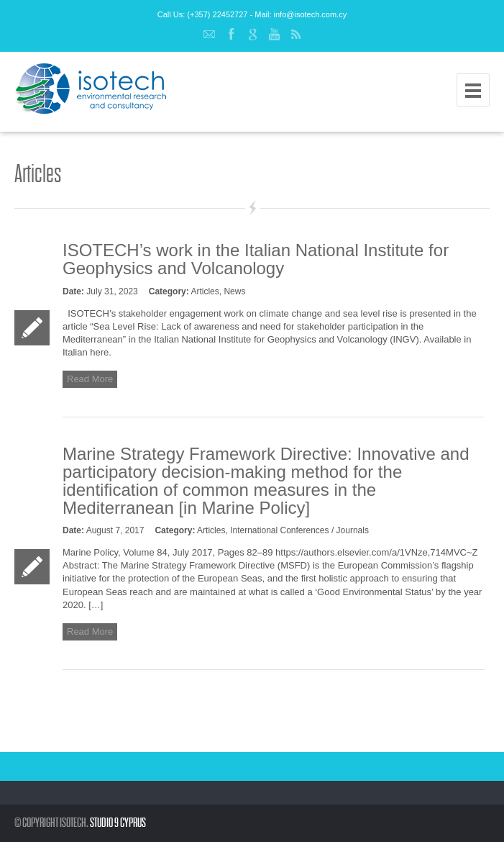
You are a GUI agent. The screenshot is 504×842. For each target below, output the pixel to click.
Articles (205, 291)
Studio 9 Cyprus (118, 823)
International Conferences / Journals (299, 530)
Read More (90, 379)
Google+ (252, 35)
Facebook (231, 35)
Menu (473, 90)
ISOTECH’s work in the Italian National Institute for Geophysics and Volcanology (256, 259)
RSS (295, 35)
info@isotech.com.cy (311, 14)
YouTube (274, 35)
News (234, 291)
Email (209, 35)
